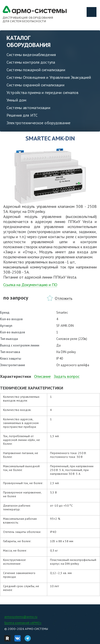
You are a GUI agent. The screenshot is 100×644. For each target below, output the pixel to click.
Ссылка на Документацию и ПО (30, 285)
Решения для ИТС (22, 115)
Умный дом (16, 100)
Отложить (64, 298)
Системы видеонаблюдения (31, 55)
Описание (42, 376)
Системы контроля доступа (31, 62)
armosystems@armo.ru (21, 617)
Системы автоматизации (28, 108)
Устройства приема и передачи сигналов (43, 92)
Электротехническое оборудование (39, 123)
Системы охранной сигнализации (35, 85)
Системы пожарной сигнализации (36, 70)
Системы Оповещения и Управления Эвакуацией (49, 77)
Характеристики (16, 376)
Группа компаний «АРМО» (23, 623)
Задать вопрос (67, 376)
